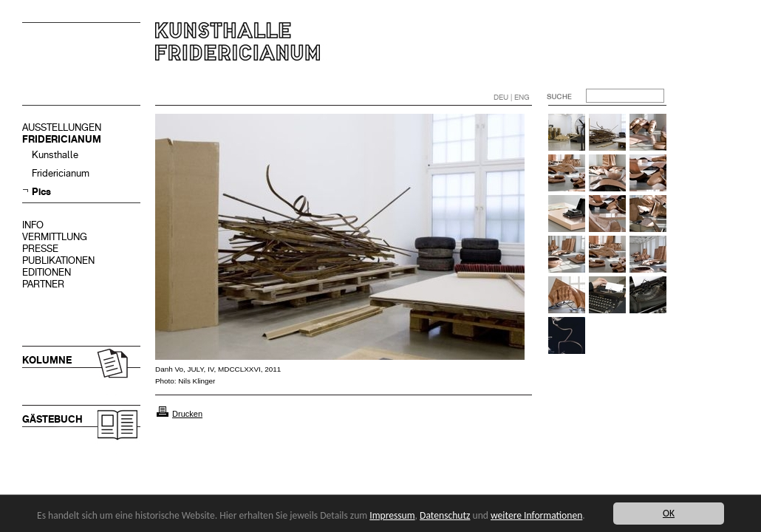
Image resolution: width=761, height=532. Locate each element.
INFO (33, 225)
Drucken (187, 414)
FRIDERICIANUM (62, 139)
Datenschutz (445, 515)
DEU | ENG (512, 97)
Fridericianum (61, 173)
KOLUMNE (47, 360)
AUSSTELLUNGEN (62, 127)
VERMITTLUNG (55, 237)
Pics (41, 192)
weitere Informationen (536, 515)
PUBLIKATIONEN (58, 260)
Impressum (392, 515)
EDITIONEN (47, 272)
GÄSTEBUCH (52, 419)
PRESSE (40, 249)
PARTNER (43, 284)
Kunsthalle (55, 155)
